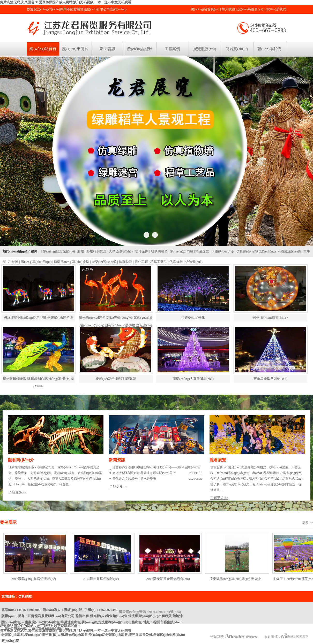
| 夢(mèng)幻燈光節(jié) (58, 251)
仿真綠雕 (25, 596)
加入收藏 (228, 9)
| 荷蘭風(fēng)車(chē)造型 (71, 262)
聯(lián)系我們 (276, 9)
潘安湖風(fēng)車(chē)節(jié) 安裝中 (235, 579)
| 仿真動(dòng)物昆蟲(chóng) (255, 251)
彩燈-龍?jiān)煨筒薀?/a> (270, 317)
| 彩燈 (80, 251)
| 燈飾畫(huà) (193, 262)
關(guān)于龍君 (75, 49)
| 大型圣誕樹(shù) (120, 251)
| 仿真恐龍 (125, 262)
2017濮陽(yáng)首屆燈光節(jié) (34, 579)
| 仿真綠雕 (176, 262)
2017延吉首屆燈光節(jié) (101, 579)
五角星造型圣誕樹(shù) (270, 379)
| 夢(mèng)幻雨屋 (181, 251)
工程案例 (172, 49)
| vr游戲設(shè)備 (289, 251)
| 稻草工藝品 (158, 262)
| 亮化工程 (140, 262)
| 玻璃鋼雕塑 (158, 251)
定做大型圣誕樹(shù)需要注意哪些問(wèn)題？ (144, 473)
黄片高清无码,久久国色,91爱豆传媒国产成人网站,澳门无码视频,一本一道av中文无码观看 (66, 2)
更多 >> (308, 523)
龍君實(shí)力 (237, 49)
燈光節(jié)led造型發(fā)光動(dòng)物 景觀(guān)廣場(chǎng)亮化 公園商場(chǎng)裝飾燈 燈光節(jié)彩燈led (116, 325)
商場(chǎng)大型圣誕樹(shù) (193, 379)
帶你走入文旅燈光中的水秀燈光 (134, 479)
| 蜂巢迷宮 (202, 251)
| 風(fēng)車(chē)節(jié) (35, 262)
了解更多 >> (18, 492)
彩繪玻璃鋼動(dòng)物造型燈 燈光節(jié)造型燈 (39, 317)
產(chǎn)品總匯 (140, 49)
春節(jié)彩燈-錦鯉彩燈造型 (116, 379)
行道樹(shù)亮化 (193, 317)
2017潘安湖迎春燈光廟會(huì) (168, 579)
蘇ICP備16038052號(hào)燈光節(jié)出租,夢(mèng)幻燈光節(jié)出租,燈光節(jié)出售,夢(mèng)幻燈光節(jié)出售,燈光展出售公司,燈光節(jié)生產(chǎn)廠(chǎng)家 (93, 635)
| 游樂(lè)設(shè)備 (103, 262)
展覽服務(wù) (205, 49)
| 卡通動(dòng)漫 (222, 251)
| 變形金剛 (141, 251)
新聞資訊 (108, 49)
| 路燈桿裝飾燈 (96, 251)
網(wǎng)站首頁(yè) (205, 9)
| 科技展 (13, 262)
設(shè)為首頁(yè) (250, 9)
